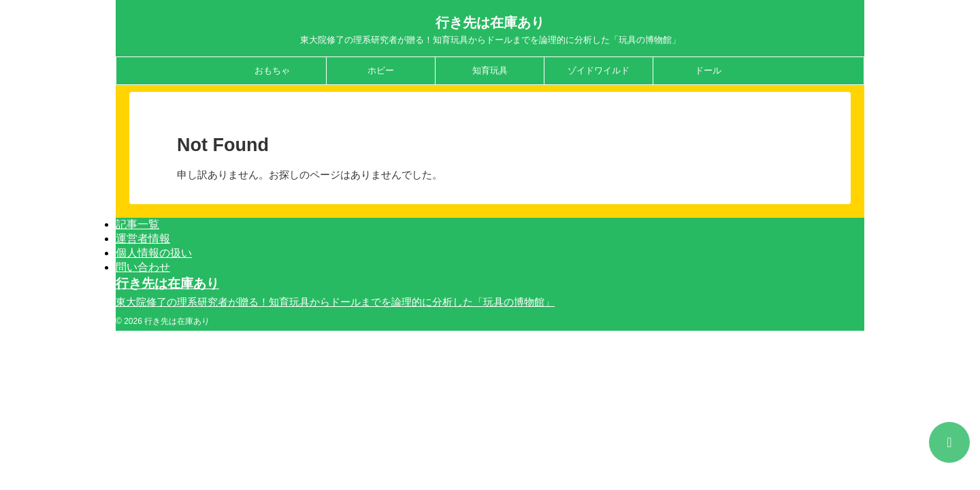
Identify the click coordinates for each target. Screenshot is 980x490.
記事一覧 (137, 224)
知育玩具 (490, 70)
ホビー (381, 70)
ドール (708, 70)
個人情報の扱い (154, 253)
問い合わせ (143, 267)
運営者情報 (143, 239)
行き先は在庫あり (490, 22)
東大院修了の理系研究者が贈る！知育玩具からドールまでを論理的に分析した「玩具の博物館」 (335, 302)
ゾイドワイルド (599, 70)
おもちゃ (272, 70)
